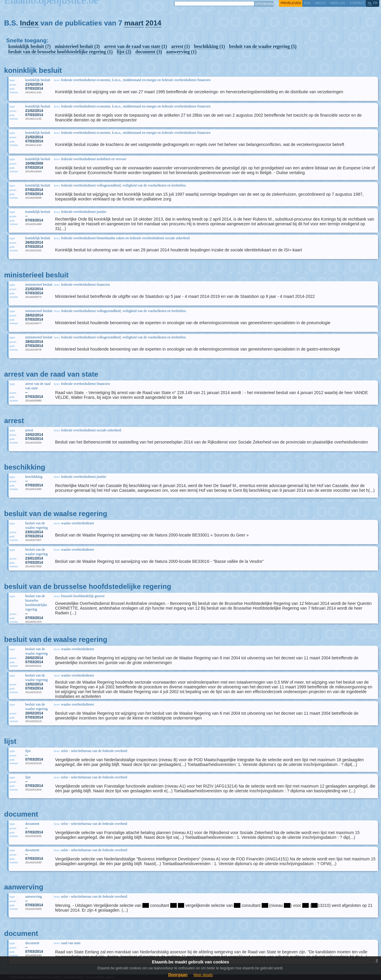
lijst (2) (124, 52)
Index (29, 23)
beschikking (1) (209, 46)
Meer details (203, 975)
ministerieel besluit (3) (77, 46)
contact (357, 3)
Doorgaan (178, 975)
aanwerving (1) (181, 52)
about (320, 3)
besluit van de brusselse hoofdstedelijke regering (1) (61, 52)
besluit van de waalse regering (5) (263, 46)
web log (338, 3)
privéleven (291, 3)
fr (376, 3)
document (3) (149, 52)
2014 (153, 23)
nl (370, 3)
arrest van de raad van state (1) (135, 46)
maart (134, 23)
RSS (307, 3)
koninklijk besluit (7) (29, 46)
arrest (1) (180, 46)
